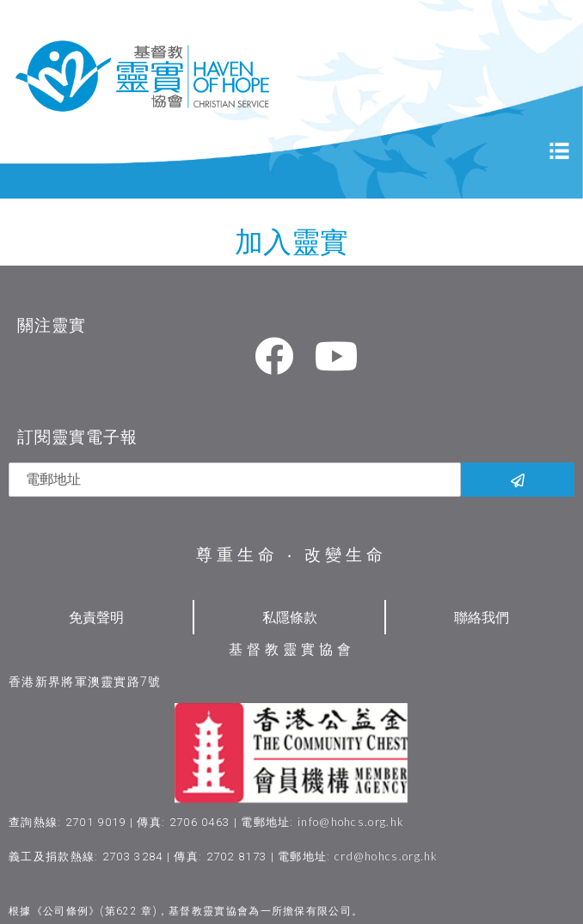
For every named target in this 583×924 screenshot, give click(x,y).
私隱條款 (290, 617)
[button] (524, 848)
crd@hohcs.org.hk (387, 856)
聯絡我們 (482, 617)
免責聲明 (96, 617)
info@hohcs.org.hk (351, 822)
